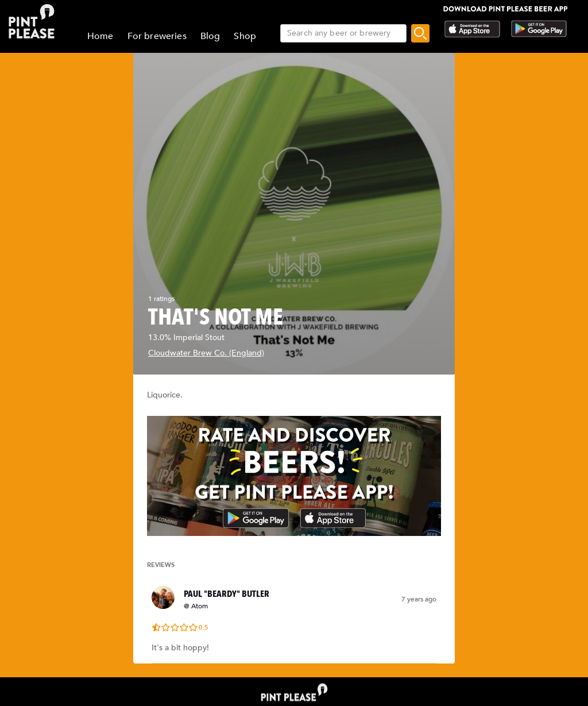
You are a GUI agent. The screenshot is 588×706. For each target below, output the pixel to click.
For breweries (157, 36)
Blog (210, 36)
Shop (245, 36)
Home (100, 36)
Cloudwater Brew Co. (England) (206, 353)
